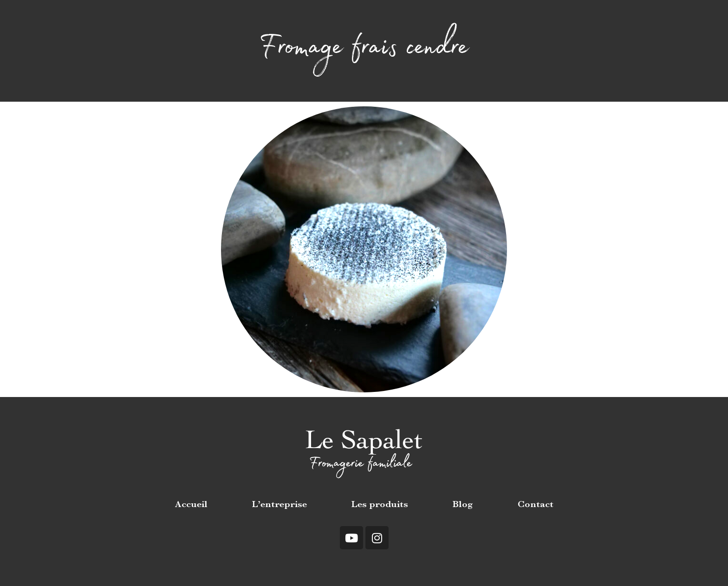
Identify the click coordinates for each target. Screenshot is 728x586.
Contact (536, 505)
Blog (463, 505)
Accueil (191, 505)
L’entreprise (279, 505)
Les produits (380, 505)
